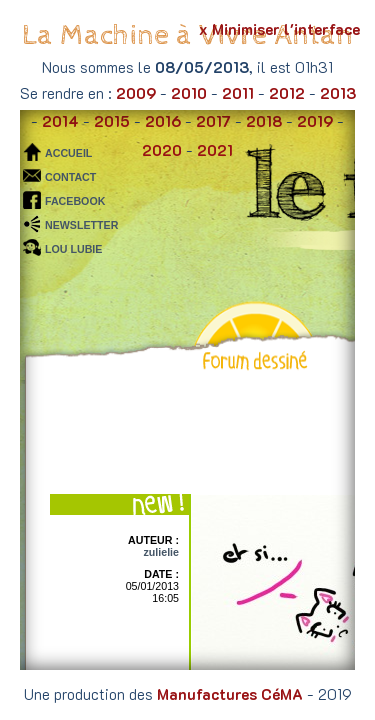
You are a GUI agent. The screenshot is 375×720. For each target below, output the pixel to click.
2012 (287, 93)
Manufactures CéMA (230, 694)
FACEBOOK (75, 201)
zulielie (161, 552)
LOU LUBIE (73, 249)
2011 (238, 93)
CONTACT (70, 177)
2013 (338, 93)
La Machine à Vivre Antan (187, 35)
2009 (136, 93)
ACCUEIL (68, 153)
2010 (189, 93)
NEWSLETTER (81, 225)
